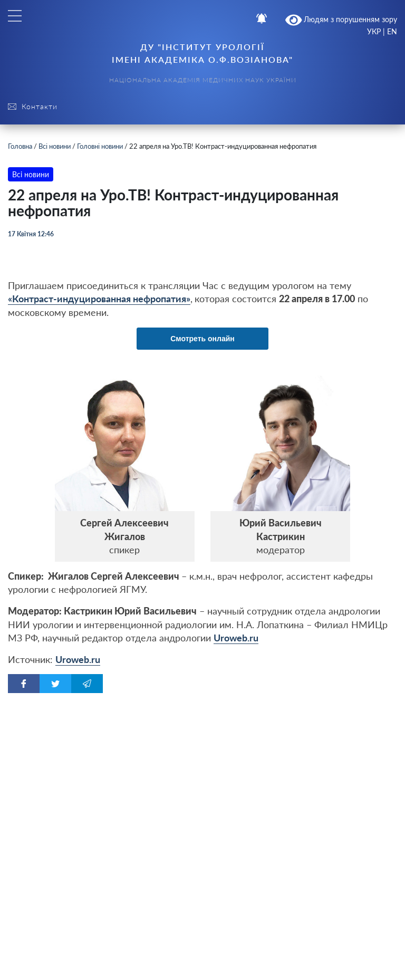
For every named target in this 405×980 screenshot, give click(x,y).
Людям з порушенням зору (341, 20)
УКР (374, 31)
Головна (20, 146)
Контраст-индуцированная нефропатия (99, 299)
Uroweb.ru (236, 638)
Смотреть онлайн (202, 339)
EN (392, 31)
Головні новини (100, 146)
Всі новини (55, 146)
